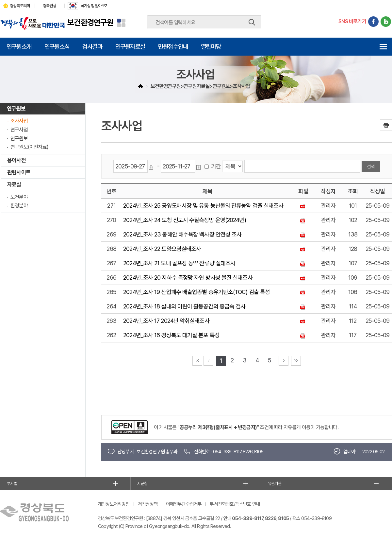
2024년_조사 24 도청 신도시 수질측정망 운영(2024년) (184, 220)
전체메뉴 (383, 47)
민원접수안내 (173, 46)
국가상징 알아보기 (94, 6)
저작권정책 (148, 504)
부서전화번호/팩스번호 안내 (235, 504)
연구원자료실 (130, 46)
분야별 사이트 (121, 23)
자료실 (14, 184)
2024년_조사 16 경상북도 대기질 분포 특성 (171, 335)
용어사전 (16, 160)
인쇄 (386, 125)
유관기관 (275, 484)
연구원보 (16, 109)
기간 (216, 166)
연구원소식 (57, 46)
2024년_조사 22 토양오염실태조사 (162, 249)
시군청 (142, 484)
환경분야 (19, 206)
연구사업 (19, 130)
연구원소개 (19, 46)
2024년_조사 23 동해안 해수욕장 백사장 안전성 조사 (182, 234)
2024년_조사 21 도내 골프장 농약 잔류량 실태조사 (179, 263)
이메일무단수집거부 (184, 504)
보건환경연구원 (90, 22)
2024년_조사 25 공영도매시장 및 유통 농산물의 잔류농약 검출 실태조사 (203, 206)
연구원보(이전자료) (29, 147)
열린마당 (211, 46)
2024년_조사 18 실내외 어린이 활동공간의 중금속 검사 (184, 306)
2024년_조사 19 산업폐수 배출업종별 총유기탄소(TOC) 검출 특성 (196, 292)
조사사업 (19, 121)
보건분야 (19, 197)
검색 (252, 22)
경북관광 (49, 6)
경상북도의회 (20, 6)
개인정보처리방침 (114, 504)
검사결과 (92, 46)
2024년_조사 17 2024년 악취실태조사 (166, 321)
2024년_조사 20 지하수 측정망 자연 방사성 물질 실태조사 (188, 278)
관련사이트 (19, 172)
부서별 (12, 484)
